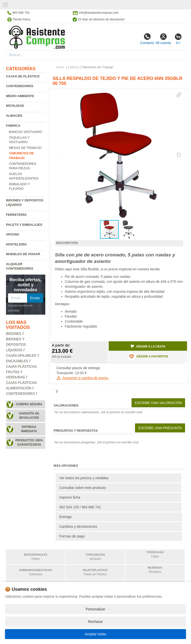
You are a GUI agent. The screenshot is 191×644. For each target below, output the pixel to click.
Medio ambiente (20, 96)
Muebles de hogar (23, 254)
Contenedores (20, 86)
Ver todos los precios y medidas (84, 478)
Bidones (14, 334)
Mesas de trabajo (25, 148)
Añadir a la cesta (148, 346)
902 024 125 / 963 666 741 (80, 507)
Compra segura (29, 404)
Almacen (14, 116)
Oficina (13, 234)
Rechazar (95, 622)
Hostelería (16, 244)
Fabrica (13, 126)
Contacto (147, 39)
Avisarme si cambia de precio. (83, 378)
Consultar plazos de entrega (78, 368)
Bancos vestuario (26, 132)
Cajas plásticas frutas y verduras (21, 372)
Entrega (66, 517)
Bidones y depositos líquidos (16, 345)
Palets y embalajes (24, 225)
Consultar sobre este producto (83, 488)
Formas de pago (72, 536)
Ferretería (16, 215)
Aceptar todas (95, 634)
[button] (179, 95)
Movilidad (15, 106)
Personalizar (95, 609)
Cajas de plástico (23, 76)
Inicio (60, 67)
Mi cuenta (163, 39)
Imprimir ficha (70, 497)
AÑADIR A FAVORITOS (148, 356)
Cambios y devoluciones (78, 527)
